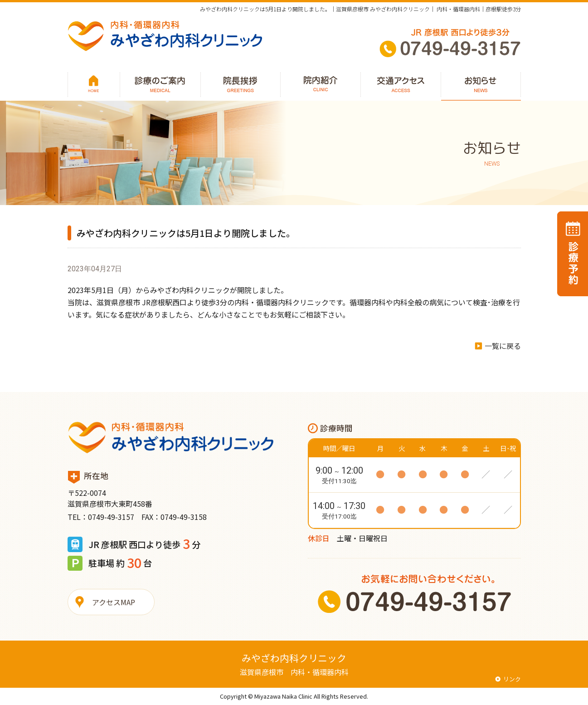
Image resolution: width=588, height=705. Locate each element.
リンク (512, 679)
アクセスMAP (114, 602)
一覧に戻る (503, 346)
